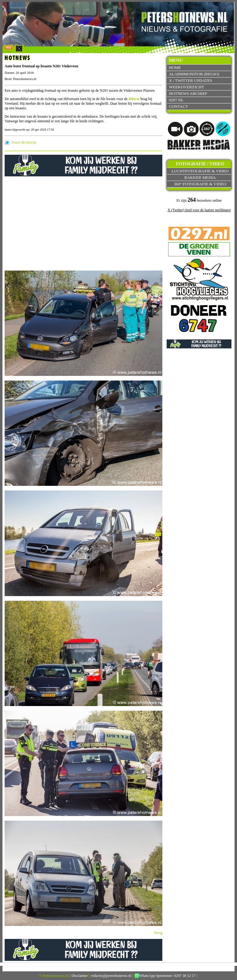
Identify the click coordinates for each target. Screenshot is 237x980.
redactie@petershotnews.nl (111, 976)
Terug (158, 933)
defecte (134, 99)
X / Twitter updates (190, 80)
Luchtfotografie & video (200, 171)
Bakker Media (200, 177)
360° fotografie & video (200, 184)
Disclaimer (80, 976)
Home (175, 67)
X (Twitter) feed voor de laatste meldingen (199, 210)
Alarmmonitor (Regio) (194, 74)
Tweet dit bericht (24, 142)
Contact (178, 106)
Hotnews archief (188, 93)
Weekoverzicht (186, 87)
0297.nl (176, 100)
